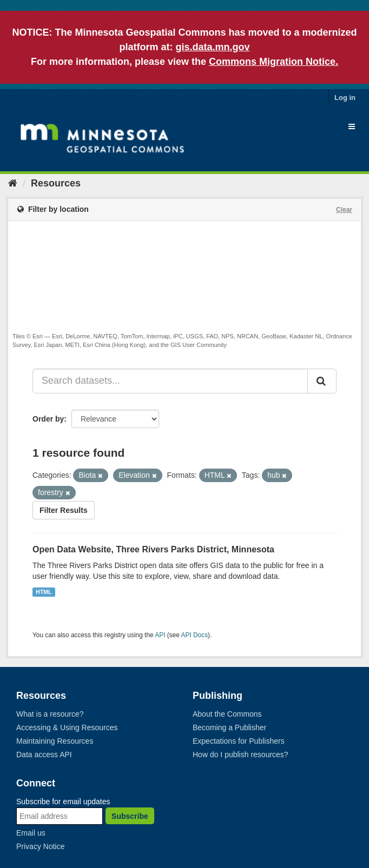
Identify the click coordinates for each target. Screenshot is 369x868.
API (160, 635)
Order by (48, 419)
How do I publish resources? (240, 755)
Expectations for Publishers (239, 741)
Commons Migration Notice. (274, 62)
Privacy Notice (40, 846)
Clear (344, 210)
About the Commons (227, 714)
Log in (345, 98)
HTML (44, 592)
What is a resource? (50, 714)
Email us (31, 833)
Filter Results (64, 510)
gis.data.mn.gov (212, 47)
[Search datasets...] (170, 381)
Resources (56, 183)
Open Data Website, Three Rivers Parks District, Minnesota (153, 549)
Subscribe (130, 816)
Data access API (44, 755)
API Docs (195, 635)
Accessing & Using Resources (67, 727)
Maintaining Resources (55, 741)
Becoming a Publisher (229, 727)
